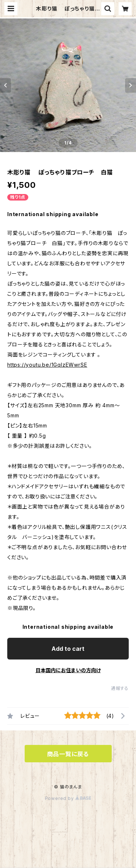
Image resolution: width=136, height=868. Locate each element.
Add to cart (68, 649)
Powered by (68, 798)
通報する (120, 688)
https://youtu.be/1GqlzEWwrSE (47, 365)
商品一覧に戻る (68, 754)
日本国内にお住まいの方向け (68, 670)
